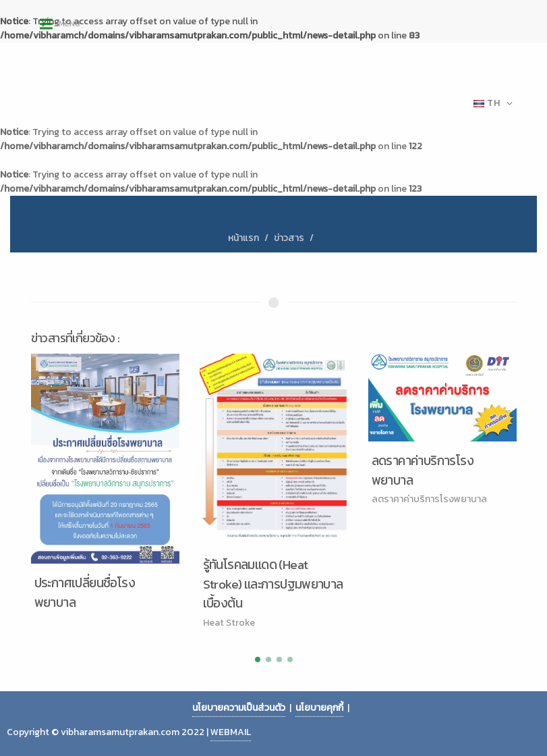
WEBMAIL (231, 732)
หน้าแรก (243, 238)
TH (493, 103)
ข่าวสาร (289, 238)
